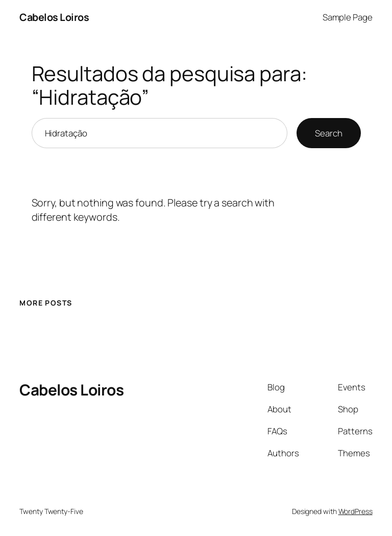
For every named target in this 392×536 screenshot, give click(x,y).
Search (328, 133)
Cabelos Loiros (54, 17)
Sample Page (348, 17)
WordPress (356, 511)
